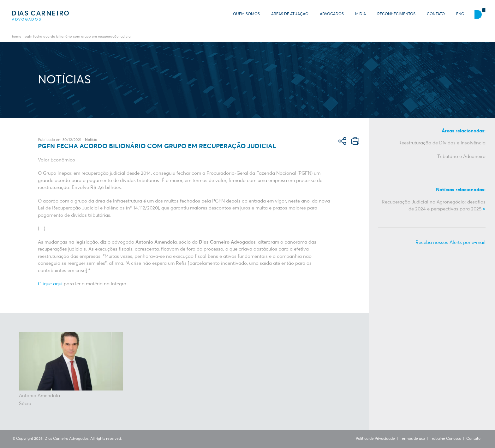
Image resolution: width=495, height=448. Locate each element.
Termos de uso (412, 439)
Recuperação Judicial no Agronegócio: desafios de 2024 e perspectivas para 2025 (434, 206)
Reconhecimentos (396, 14)
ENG (460, 14)
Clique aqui (50, 284)
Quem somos (246, 14)
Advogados (332, 14)
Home (17, 37)
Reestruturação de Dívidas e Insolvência (442, 143)
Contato (436, 14)
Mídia (361, 14)
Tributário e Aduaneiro (461, 157)
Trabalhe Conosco (446, 439)
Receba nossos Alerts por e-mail (450, 242)
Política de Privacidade (375, 439)
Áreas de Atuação (290, 14)
